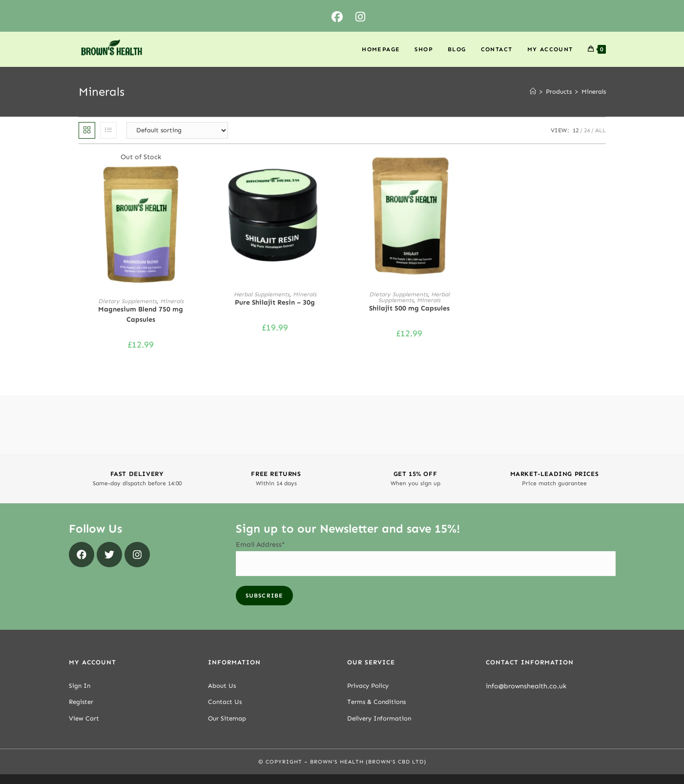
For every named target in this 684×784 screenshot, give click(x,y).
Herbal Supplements (262, 294)
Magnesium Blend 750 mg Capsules (141, 314)
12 (576, 130)
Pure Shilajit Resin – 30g (275, 302)
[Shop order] (177, 130)
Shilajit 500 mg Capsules (409, 308)
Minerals (594, 92)
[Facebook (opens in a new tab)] (337, 17)
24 (587, 130)
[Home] (533, 92)
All (601, 130)
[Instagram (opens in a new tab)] (360, 17)
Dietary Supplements (127, 301)
